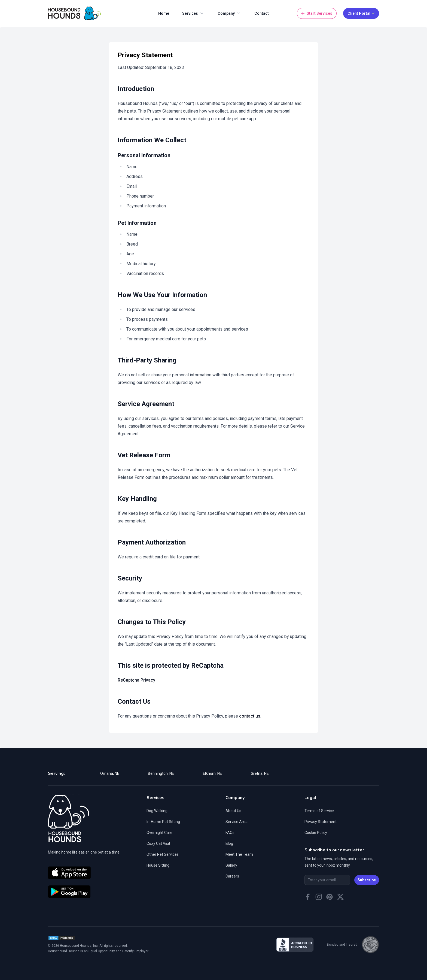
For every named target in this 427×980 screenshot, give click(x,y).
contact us (250, 716)
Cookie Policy (316, 833)
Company (229, 13)
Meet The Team (239, 854)
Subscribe (367, 880)
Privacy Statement (321, 822)
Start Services (316, 13)
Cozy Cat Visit (158, 843)
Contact (262, 13)
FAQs (230, 833)
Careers (232, 876)
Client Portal (362, 13)
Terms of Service (319, 811)
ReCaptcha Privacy (136, 680)
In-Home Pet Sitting (163, 822)
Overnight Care (159, 833)
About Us (233, 811)
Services (193, 13)
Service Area (237, 822)
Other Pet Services (163, 854)
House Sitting (158, 865)
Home (164, 13)
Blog (229, 843)
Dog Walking (157, 811)
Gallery (231, 865)
